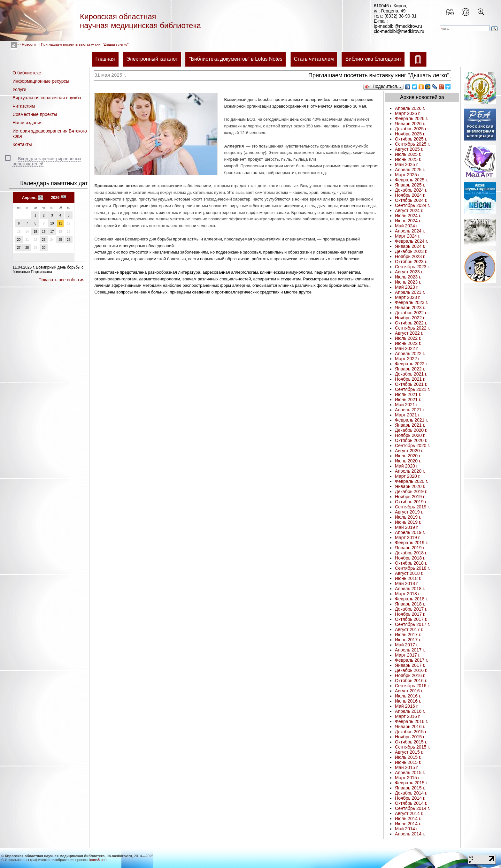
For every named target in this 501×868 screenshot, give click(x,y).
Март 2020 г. (408, 476)
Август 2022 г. (409, 333)
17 (52, 232)
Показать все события (61, 280)
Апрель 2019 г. (410, 532)
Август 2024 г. (409, 210)
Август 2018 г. (409, 573)
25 (60, 240)
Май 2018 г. (407, 583)
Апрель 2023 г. (410, 292)
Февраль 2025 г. (412, 180)
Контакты (22, 144)
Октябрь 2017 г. (411, 619)
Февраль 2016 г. (412, 721)
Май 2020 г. (407, 466)
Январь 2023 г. (410, 308)
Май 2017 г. (407, 645)
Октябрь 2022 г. (411, 323)
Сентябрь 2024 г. (412, 205)
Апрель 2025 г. (410, 170)
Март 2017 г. (408, 655)
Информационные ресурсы (41, 81)
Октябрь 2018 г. (411, 563)
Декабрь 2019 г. (411, 491)
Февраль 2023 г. (412, 302)
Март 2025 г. (408, 175)
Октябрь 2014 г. (411, 803)
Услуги (19, 89)
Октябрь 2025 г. (411, 139)
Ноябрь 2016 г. (410, 675)
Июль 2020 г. (408, 456)
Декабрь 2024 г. (411, 190)
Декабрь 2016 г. (411, 670)
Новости (29, 44)
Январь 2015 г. (410, 788)
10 (52, 223)
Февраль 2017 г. (412, 660)
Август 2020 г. (409, 451)
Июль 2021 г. (408, 394)
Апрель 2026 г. (410, 108)
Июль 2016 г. (408, 696)
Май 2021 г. (407, 405)
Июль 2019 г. (408, 517)
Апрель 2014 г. (410, 834)
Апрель (29, 198)
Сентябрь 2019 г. (412, 507)
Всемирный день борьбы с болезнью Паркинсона (48, 270)
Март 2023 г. (408, 297)
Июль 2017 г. (408, 635)
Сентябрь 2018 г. (412, 568)
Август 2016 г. (409, 691)
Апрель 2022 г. (410, 354)
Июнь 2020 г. (408, 461)
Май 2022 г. (407, 348)
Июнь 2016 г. (408, 701)
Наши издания (27, 123)
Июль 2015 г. (408, 757)
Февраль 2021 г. (412, 420)
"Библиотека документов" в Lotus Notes (236, 59)
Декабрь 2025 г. (411, 129)
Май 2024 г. (407, 226)
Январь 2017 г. (410, 665)
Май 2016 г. (407, 706)
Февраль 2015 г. (412, 783)
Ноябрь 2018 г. (410, 558)
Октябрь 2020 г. (411, 440)
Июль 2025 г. (408, 154)
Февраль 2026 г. (412, 118)
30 (44, 248)
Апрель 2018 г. (410, 589)
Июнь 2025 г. (408, 159)
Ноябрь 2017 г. (410, 614)
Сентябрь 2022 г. (412, 328)
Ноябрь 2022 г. (410, 318)
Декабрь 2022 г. (411, 313)
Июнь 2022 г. (408, 343)
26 (69, 240)
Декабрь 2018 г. (411, 553)
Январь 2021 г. (410, 425)
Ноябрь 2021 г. (410, 379)
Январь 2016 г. (410, 727)
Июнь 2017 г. (408, 640)
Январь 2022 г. (410, 369)
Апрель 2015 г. (410, 773)
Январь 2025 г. (410, 185)
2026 (55, 198)
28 (27, 248)
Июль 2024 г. (408, 216)
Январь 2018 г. (410, 604)
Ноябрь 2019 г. (410, 497)
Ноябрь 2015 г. (410, 737)
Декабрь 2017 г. (411, 609)
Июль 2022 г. (408, 338)
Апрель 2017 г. (410, 650)
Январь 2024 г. (410, 246)
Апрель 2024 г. (410, 231)
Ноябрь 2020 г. (410, 435)
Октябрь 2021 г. (411, 384)
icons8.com (99, 860)
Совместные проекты (35, 114)
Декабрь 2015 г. (411, 732)
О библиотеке (27, 73)
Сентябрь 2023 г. (412, 267)
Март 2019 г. (408, 537)
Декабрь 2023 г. (411, 251)
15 (35, 232)
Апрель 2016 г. (410, 711)
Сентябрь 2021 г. (412, 389)
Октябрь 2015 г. (411, 742)
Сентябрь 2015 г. (412, 747)
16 (44, 232)
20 (19, 240)
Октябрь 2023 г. (411, 262)
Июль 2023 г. (408, 277)
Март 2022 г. (408, 359)
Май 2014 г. (407, 829)
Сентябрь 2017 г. (412, 624)
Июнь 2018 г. (408, 578)
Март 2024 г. (408, 236)
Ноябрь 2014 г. (410, 798)
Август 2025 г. (409, 149)
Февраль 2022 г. (412, 364)
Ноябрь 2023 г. (410, 256)
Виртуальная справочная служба (47, 98)
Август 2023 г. (409, 272)
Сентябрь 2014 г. (412, 808)
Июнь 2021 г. (408, 400)
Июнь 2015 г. (408, 762)
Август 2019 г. (409, 512)
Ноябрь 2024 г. (410, 195)
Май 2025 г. (407, 164)
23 (44, 240)
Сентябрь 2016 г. (412, 686)
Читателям (24, 106)
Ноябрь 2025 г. (410, 134)
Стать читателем (314, 59)
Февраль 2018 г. (412, 599)
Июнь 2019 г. (408, 522)
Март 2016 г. (408, 716)
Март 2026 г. (408, 113)
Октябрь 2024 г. (411, 200)
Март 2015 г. (408, 778)
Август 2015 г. (409, 752)
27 (19, 248)
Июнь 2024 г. (408, 221)
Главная (105, 59)
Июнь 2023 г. (408, 282)
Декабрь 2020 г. (411, 430)
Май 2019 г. (407, 527)
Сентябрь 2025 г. (412, 144)
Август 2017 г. (409, 629)
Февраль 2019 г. (412, 543)
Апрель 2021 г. (410, 410)
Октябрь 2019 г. (411, 502)
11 (60, 223)
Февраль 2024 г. (412, 241)
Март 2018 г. (408, 594)
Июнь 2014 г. (408, 824)
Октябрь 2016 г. (411, 681)
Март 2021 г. (408, 415)
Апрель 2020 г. (410, 471)
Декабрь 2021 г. (411, 374)
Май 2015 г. (407, 767)
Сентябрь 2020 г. (412, 445)
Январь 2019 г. (410, 548)
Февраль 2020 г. (412, 481)
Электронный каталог (152, 59)
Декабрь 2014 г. (411, 793)
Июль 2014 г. (408, 819)
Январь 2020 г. (410, 486)
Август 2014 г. (409, 813)
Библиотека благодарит (374, 59)
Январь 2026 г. (410, 124)
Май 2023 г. (407, 287)
